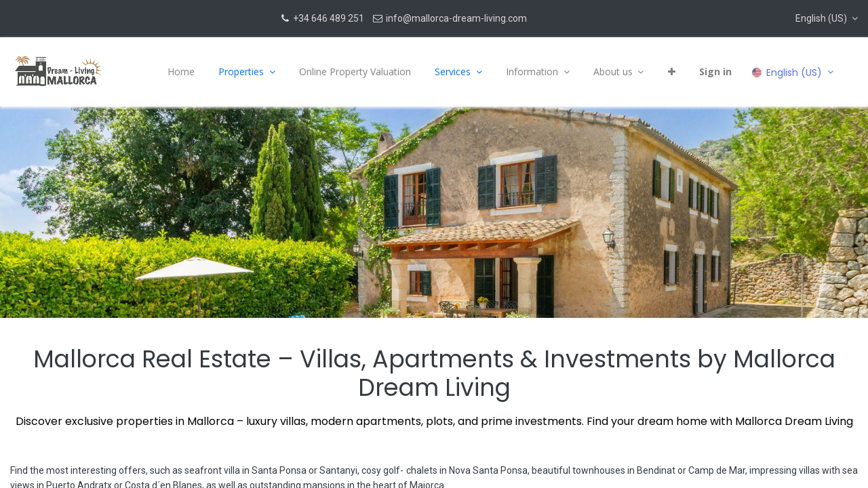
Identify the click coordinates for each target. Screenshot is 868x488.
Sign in (713, 72)
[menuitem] (180, 72)
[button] (827, 18)
